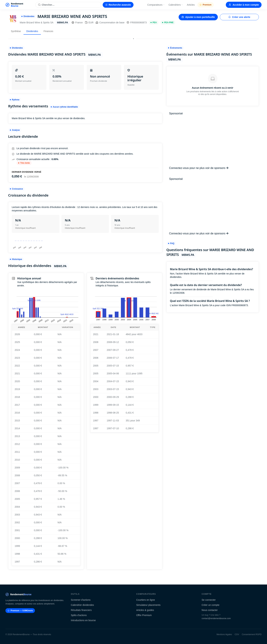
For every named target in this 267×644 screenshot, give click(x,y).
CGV (237, 634)
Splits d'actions (79, 615)
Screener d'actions (81, 600)
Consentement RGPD (252, 634)
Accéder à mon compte (244, 5)
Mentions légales (224, 634)
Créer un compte (210, 605)
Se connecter (209, 600)
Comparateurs (156, 5)
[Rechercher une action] (68, 5)
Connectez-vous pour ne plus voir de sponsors (199, 168)
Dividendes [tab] (32, 31)
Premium (205, 5)
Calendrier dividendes (82, 605)
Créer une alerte (239, 17)
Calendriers (176, 5)
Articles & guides (145, 610)
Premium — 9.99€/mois (20, 611)
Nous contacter (210, 610)
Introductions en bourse (83, 620)
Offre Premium (144, 615)
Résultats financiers (81, 610)
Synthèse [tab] (16, 31)
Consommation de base (110, 23)
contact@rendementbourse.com (216, 618)
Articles (191, 5)
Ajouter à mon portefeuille (198, 17)
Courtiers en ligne (146, 600)
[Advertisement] (213, 141)
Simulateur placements (148, 605)
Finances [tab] (48, 31)
